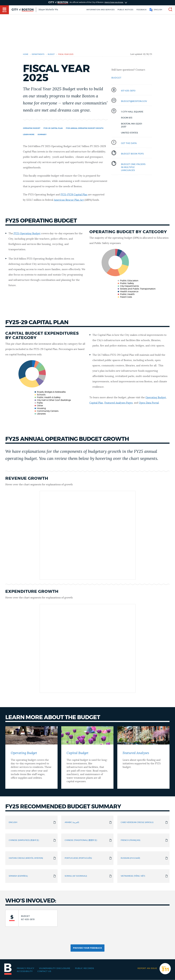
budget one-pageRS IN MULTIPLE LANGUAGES (133, 167)
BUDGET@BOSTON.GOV (134, 101)
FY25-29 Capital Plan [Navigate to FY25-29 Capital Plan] (53, 128)
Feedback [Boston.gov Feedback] (142, 10)
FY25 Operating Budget (27, 234)
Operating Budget (156, 398)
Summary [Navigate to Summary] (42, 135)
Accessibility (25, 971)
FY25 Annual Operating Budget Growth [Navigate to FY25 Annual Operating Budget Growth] (85, 128)
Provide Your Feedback (87, 948)
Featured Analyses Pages (119, 403)
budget (51, 54)
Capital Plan (96, 403)
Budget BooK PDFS (132, 154)
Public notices (125, 10)
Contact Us (44, 971)
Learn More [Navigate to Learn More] (29, 135)
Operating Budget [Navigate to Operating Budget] (32, 128)
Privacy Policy (26, 968)
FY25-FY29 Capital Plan (74, 195)
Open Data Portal (149, 403)
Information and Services (100, 10)
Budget (116, 78)
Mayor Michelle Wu (48, 10)
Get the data (129, 143)
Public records (85, 968)
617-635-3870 (128, 91)
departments (38, 54)
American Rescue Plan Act (69, 200)
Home (26, 54)
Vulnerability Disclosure (55, 968)
